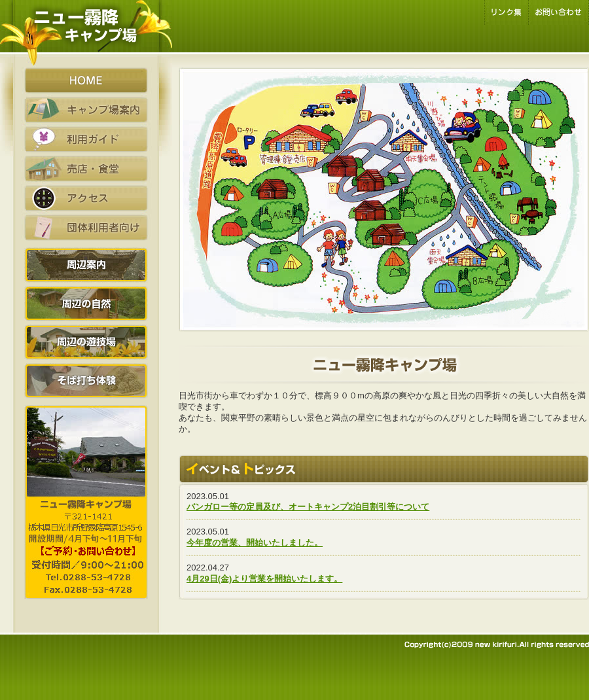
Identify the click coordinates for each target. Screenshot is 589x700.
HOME (86, 80)
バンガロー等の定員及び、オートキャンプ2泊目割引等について (308, 507)
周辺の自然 (86, 304)
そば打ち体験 (86, 381)
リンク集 (506, 12)
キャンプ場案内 (86, 110)
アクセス (86, 198)
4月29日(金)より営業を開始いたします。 (264, 579)
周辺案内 (86, 265)
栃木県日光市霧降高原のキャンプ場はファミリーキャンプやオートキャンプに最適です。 (86, 34)
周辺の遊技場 (86, 342)
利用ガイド (86, 139)
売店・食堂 (86, 169)
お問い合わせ (559, 12)
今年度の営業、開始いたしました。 (255, 543)
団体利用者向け (86, 228)
